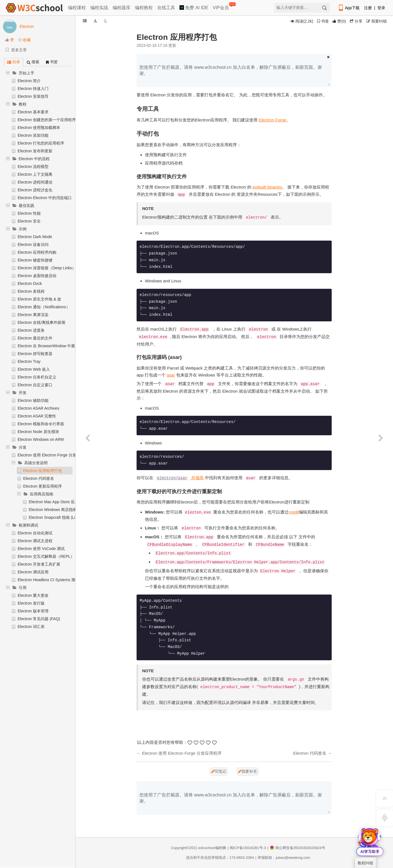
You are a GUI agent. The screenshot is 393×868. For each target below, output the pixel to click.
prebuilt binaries (267, 187)
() (339, 21)
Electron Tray (29, 361)
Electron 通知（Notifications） (44, 307)
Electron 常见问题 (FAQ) (39, 619)
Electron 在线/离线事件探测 (41, 322)
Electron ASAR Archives (38, 408)
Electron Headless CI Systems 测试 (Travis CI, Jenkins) (66, 580)
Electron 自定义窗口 (35, 385)
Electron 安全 (29, 221)
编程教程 (144, 8)
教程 (23, 104)
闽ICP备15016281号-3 (248, 848)
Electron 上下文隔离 (35, 174)
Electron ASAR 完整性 (37, 416)
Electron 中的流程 (34, 159)
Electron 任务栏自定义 (37, 377)
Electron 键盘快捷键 (35, 260)
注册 (368, 8)
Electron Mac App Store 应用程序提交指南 (65, 502)
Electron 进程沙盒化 (35, 190)
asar (171, 375)
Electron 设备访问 (33, 244)
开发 (23, 393)
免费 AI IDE (194, 8)
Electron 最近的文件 (35, 338)
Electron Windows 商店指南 (53, 510)
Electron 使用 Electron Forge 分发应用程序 (55, 455)
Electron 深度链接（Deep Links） (47, 268)
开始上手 (26, 73)
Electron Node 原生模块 (38, 432)
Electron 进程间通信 (35, 182)
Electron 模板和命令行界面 (41, 424)
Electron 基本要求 (33, 112)
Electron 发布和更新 (35, 151)
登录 (381, 8)
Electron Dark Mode (35, 237)
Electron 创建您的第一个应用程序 (47, 120)
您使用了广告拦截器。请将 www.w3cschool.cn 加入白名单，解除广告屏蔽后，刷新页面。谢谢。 (231, 70)
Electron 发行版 (31, 603)
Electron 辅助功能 (33, 400)
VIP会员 (221, 7)
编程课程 (77, 8)
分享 (356, 21)
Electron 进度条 (31, 330)
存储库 (180, 478)
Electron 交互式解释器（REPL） (46, 556)
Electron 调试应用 (33, 572)
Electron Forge (272, 120)
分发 (23, 447)
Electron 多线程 (31, 291)
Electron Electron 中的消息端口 (45, 198)
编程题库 (122, 8)
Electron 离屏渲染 (33, 315)
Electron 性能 (29, 213)
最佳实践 (26, 206)
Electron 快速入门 (33, 89)
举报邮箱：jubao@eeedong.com (284, 858)
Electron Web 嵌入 (34, 369)
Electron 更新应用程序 (43, 486)
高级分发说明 (36, 463)
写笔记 (219, 771)
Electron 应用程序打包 (43, 471)
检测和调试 (28, 525)
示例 (23, 229)
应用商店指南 (42, 494)
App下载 (349, 8)
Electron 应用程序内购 (37, 252)
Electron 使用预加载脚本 (39, 128)
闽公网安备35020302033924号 (298, 848)
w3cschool (207, 848)
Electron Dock (30, 283)
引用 (23, 588)
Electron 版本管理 (33, 611)
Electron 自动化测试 (35, 533)
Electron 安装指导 (33, 96)
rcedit (294, 512)
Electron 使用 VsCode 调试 (41, 549)
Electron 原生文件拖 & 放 (39, 299)
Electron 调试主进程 (35, 541)
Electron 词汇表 (31, 627)
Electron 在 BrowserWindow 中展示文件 (52, 346)
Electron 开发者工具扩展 (39, 564)
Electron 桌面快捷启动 (37, 276)
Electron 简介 (29, 81)
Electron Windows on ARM (41, 439)
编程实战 (99, 8)
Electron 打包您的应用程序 (41, 143)
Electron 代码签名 (39, 478)
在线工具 (166, 8)
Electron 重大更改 (33, 595)
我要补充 (248, 771)
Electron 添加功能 (33, 135)
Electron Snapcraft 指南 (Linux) (56, 517)
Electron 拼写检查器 (35, 354)
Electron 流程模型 (33, 167)
